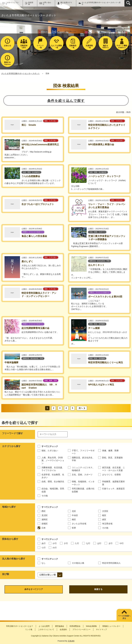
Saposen (8, 63)
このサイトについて (12, 3)
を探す (24, 47)
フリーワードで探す (13, 433)
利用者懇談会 (75, 626)
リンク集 (29, 629)
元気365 (71, 641)
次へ (81, 408)
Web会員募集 (91, 626)
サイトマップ (101, 629)
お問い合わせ (47, 3)
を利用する (122, 47)
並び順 (6, 574)
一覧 (40, 47)
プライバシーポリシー (81, 629)
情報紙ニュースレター (111, 626)
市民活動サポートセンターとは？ (20, 626)
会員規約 (63, 629)
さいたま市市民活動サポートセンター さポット (20, 73)
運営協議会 (60, 626)
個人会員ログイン (66, 3)
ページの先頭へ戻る (124, 617)
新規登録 (31, 3)
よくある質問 (44, 626)
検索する (98, 589)
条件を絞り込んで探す (66, 101)
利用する (106, 47)
